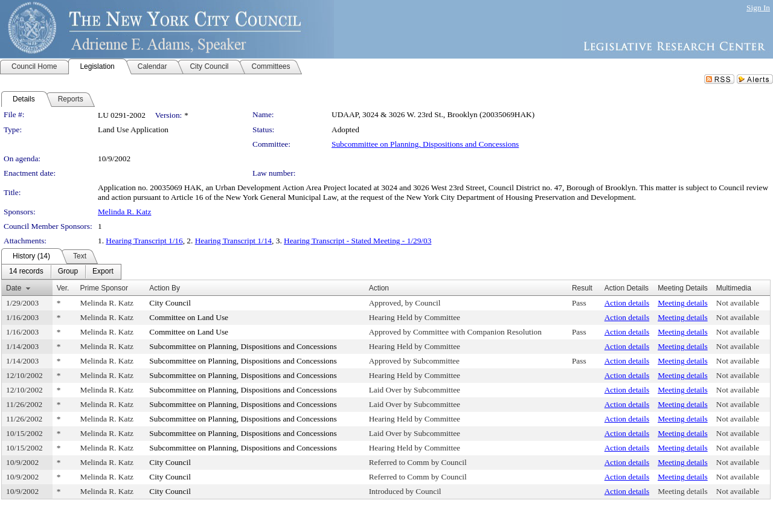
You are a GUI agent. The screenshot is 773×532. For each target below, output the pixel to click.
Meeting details (683, 303)
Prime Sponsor (104, 288)
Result (582, 288)
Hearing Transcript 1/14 (233, 241)
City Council (170, 303)
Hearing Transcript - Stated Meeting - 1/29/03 (358, 241)
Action (379, 288)
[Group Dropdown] (68, 272)
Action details (627, 303)
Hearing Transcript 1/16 (144, 241)
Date (14, 288)
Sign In (758, 8)
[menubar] (61, 272)
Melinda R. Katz (124, 212)
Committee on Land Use (189, 317)
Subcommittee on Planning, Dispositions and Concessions (425, 144)
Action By (165, 288)
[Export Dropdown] (103, 272)
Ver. (63, 288)
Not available (738, 303)
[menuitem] (26, 272)
